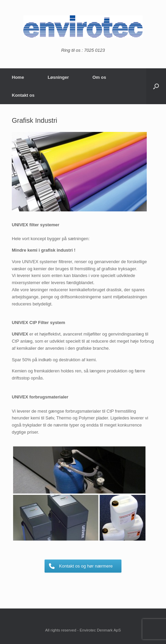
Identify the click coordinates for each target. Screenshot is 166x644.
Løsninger (58, 77)
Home (18, 77)
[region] (79, 172)
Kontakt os (23, 95)
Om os (99, 77)
